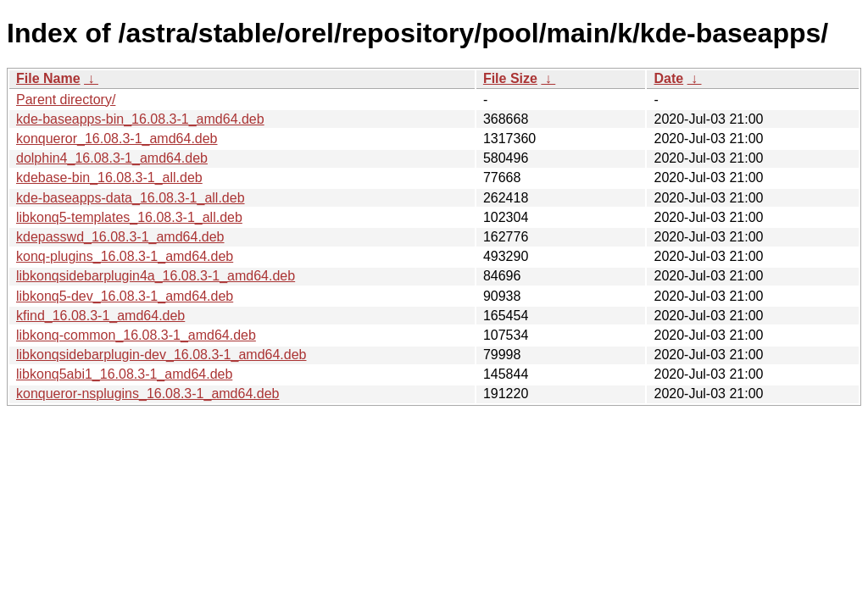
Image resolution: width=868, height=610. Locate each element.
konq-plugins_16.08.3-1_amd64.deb (125, 256)
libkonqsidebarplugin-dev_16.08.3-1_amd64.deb (161, 355)
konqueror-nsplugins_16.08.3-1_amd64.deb (147, 394)
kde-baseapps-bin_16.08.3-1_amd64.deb (140, 119)
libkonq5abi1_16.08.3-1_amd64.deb (124, 374)
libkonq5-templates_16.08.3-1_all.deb (129, 217)
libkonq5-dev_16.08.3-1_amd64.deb (125, 296)
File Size (510, 78)
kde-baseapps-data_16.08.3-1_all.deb (131, 198)
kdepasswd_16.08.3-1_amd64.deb (120, 237)
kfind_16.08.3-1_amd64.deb (100, 316)
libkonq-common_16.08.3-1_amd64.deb (136, 335)
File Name (48, 78)
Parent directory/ (66, 100)
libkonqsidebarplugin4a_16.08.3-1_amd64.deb (156, 276)
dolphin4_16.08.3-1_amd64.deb (112, 158)
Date (668, 78)
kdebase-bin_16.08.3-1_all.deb (109, 177)
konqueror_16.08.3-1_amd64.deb (117, 139)
